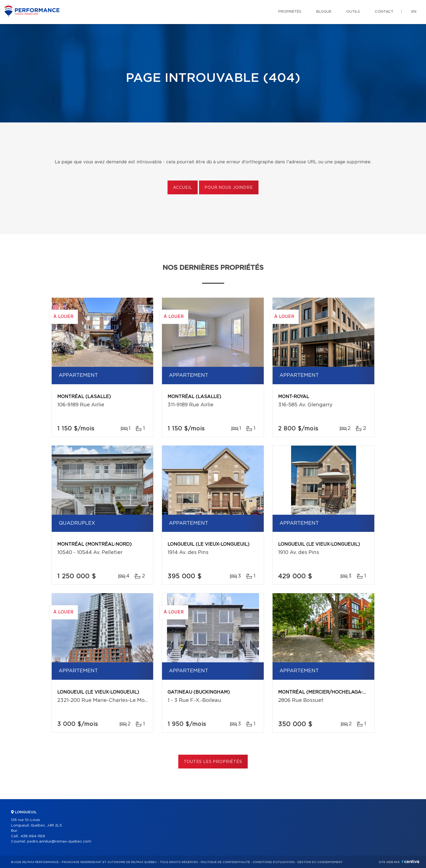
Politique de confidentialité (225, 862)
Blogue (324, 12)
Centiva (411, 862)
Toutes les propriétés (213, 762)
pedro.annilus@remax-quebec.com (59, 842)
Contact (384, 12)
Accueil (183, 188)
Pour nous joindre (229, 188)
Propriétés (290, 12)
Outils (353, 12)
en (414, 12)
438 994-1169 (33, 836)
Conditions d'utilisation (274, 862)
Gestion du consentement (320, 862)
